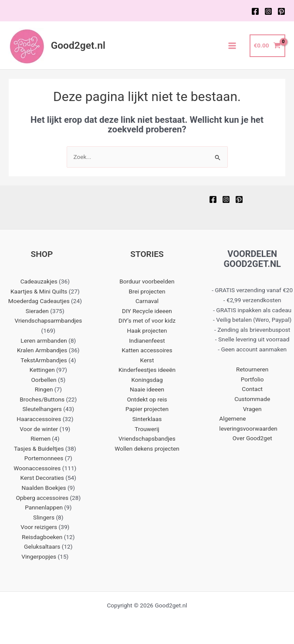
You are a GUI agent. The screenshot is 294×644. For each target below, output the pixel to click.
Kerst (147, 360)
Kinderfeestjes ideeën (147, 370)
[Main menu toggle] (232, 46)
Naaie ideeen (147, 389)
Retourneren (252, 369)
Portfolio (252, 379)
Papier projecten (147, 409)
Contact (252, 389)
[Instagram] (268, 11)
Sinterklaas (147, 419)
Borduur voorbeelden (147, 281)
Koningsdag (147, 380)
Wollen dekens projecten (147, 448)
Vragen (252, 409)
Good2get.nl (78, 46)
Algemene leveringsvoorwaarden (248, 423)
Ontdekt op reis (147, 399)
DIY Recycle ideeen (147, 311)
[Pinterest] (281, 11)
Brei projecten (147, 291)
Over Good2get (252, 438)
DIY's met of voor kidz (147, 320)
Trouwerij (147, 429)
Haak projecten (147, 330)
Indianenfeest (147, 341)
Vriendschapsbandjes (147, 438)
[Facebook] (255, 11)
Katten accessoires (147, 350)
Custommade (252, 399)
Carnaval (147, 301)
